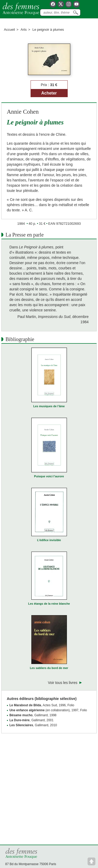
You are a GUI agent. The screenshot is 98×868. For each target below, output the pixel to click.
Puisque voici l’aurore (49, 476)
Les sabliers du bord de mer (49, 668)
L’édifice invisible (49, 540)
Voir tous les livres (63, 683)
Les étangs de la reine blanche (49, 604)
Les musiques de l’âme (49, 406)
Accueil (9, 30)
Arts (24, 30)
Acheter (49, 93)
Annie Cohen (23, 112)
